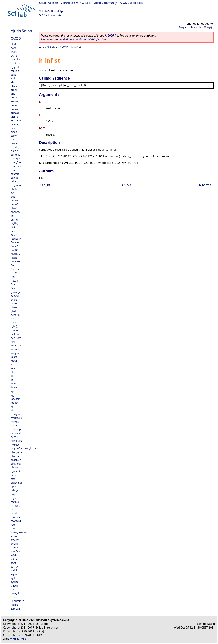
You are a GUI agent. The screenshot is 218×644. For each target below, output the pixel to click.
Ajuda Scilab (21, 31)
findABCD (16, 242)
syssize (15, 582)
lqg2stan (16, 399)
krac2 (14, 361)
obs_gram (16, 452)
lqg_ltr (14, 403)
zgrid (14, 78)
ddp (13, 197)
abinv (14, 86)
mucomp (16, 429)
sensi (14, 528)
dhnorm (15, 212)
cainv (14, 136)
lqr (12, 406)
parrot (14, 475)
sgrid (14, 75)
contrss (15, 174)
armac (14, 105)
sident (14, 536)
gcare (14, 300)
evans (14, 56)
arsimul (15, 117)
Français (196, 27)
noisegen (16, 445)
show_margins (19, 532)
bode (14, 48)
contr (14, 170)
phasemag (17, 483)
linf (13, 380)
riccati (14, 513)
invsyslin (15, 353)
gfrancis (15, 307)
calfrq (14, 139)
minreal (15, 422)
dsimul (15, 220)
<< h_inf (45, 185)
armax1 (15, 113)
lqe (13, 391)
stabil (14, 570)
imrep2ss (16, 345)
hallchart (16, 334)
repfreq (15, 502)
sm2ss (14, 544)
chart (14, 52)
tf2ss (13, 589)
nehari (14, 437)
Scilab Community (105, 3)
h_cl (13, 319)
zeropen (15, 609)
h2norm (15, 315)
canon (14, 143)
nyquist (15, 67)
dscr (13, 216)
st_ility (14, 567)
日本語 (208, 27)
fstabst (15, 288)
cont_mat (16, 166)
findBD (15, 250)
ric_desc (15, 506)
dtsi (13, 227)
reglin (14, 498)
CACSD (16, 38)
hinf (13, 342)
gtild (13, 311)
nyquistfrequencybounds (25, 448)
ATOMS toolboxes (131, 3)
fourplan (16, 269)
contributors (18, 639)
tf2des (14, 586)
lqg (13, 395)
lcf (12, 364)
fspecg (14, 284)
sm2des (15, 540)
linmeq (15, 387)
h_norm (15, 330)
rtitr (13, 525)
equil (13, 231)
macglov (15, 414)
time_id (15, 593)
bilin (13, 128)
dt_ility (14, 223)
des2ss (15, 200)
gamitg (15, 296)
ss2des (15, 555)
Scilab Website (49, 3)
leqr (13, 368)
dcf (13, 193)
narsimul (16, 433)
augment (16, 120)
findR (14, 258)
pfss (13, 479)
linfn (13, 384)
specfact (15, 551)
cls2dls (15, 151)
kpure (14, 357)
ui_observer (17, 601)
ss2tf (13, 563)
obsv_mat (16, 464)
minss (14, 425)
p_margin (16, 471)
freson (14, 281)
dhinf (14, 208)
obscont (15, 456)
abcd (13, 82)
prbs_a (15, 490)
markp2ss (16, 418)
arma (14, 98)
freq (13, 277)
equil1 (14, 235)
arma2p (15, 101)
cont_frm (16, 162)
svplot (14, 574)
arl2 (13, 94)
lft (12, 372)
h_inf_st (15, 326)
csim (13, 181)
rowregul (16, 521)
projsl (14, 494)
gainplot (15, 59)
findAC (14, 246)
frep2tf (15, 273)
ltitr (13, 410)
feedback (16, 239)
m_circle (15, 63)
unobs (14, 605)
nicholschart (18, 441)
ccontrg (15, 147)
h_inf (13, 323)
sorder (14, 548)
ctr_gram (16, 185)
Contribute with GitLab (76, 3)
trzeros (15, 597)
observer (16, 460)
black (14, 44)
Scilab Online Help (51, 11)
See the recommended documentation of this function (74, 39)
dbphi (14, 189)
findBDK (15, 254)
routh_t (15, 71)
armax (14, 109)
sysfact (15, 578)
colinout (15, 155)
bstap (14, 132)
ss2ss (14, 559)
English (183, 27)
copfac (14, 178)
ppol (13, 487)
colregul (15, 159)
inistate (15, 349)
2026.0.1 (113, 36)
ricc (13, 509)
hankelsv (16, 338)
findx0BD (16, 262)
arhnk (14, 90)
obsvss (15, 467)
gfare (14, 303)
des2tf (14, 204)
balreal (15, 124)
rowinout (16, 517)
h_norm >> (206, 185)
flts (13, 265)
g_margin (16, 292)
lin (12, 376)
